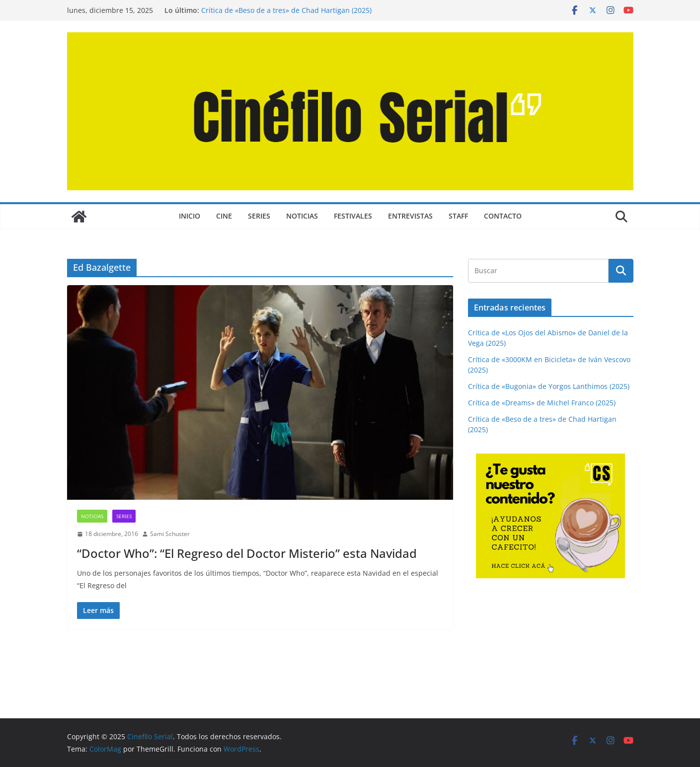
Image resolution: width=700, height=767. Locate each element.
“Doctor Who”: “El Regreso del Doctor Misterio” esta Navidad (247, 553)
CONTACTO (503, 216)
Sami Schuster (170, 534)
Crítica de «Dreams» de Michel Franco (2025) (542, 403)
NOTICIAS (302, 216)
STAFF (458, 216)
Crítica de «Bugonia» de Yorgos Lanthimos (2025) (549, 386)
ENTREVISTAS (410, 216)
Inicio (190, 216)
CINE (224, 216)
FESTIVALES (353, 216)
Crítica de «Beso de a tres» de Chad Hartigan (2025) (286, 10)
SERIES (259, 216)
